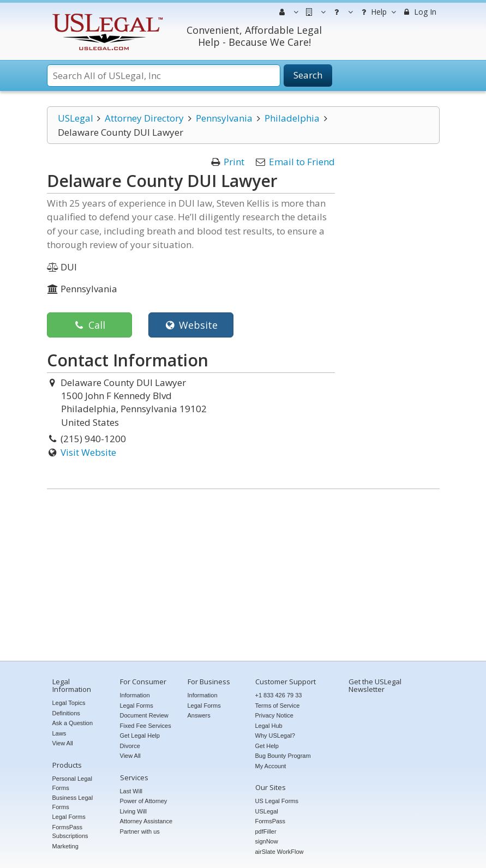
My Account (271, 766)
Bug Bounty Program (283, 756)
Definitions (66, 713)
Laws (59, 733)
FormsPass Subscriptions (70, 832)
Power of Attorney (144, 801)
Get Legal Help (140, 736)
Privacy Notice (274, 715)
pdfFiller (266, 831)
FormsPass (271, 821)
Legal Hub (269, 726)
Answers (199, 715)
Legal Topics (69, 703)
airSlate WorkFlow (280, 852)
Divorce (130, 746)
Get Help (267, 746)
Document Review (144, 715)
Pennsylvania (224, 118)
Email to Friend (302, 162)
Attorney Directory (144, 118)
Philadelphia (292, 118)
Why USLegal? (275, 736)
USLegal (76, 118)
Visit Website (88, 452)
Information (135, 695)
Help (377, 12)
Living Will (134, 811)
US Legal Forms (277, 801)
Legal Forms (69, 817)
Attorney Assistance (146, 821)
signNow (267, 841)
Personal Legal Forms (72, 783)
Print (234, 162)
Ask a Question (73, 723)
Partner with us (140, 831)
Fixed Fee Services (146, 726)
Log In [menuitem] (419, 12)
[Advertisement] (243, 576)
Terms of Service (278, 706)
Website (191, 325)
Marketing (65, 846)
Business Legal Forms (73, 802)
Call (89, 325)
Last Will (131, 791)
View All (63, 743)
